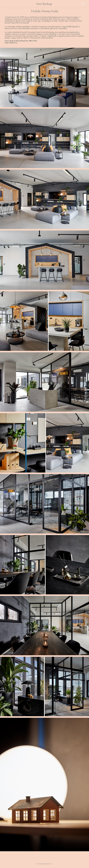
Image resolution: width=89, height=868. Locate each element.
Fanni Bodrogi (44, 4)
